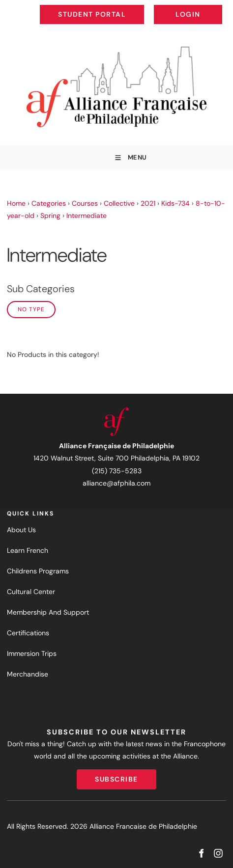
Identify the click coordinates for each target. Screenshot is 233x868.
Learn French (28, 550)
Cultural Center (31, 592)
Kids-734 (175, 203)
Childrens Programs (38, 571)
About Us (21, 530)
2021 (148, 203)
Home (16, 203)
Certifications (28, 633)
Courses (85, 203)
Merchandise (28, 674)
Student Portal (114, 7)
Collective (119, 203)
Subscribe (116, 775)
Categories (49, 203)
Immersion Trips (32, 653)
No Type (31, 309)
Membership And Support (48, 612)
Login (214, 7)
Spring (50, 216)
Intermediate (87, 216)
